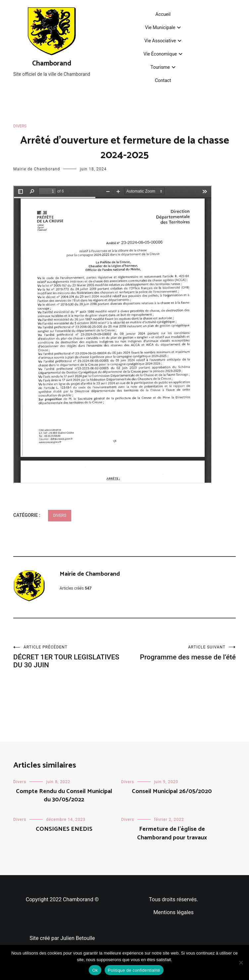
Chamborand (52, 64)
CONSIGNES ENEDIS (64, 829)
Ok (95, 970)
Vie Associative (160, 41)
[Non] (241, 962)
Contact (163, 80)
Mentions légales (173, 912)
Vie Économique (160, 54)
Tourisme (160, 67)
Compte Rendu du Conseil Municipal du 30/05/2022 (64, 796)
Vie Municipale (160, 27)
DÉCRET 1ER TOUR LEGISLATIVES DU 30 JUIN (69, 657)
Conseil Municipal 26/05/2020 (172, 791)
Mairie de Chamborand (37, 169)
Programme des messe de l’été (180, 653)
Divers (20, 126)
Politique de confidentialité (134, 970)
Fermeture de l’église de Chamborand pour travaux (172, 833)
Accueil (163, 14)
